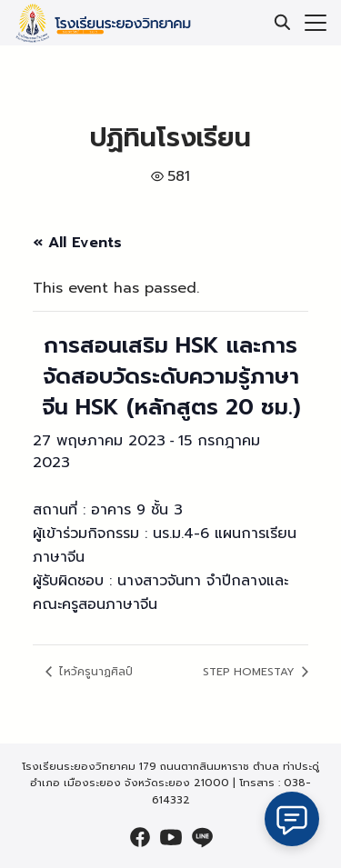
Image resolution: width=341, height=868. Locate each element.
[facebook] (140, 837)
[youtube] (171, 837)
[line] (202, 837)
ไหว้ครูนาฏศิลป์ (94, 672)
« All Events (77, 243)
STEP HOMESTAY (251, 672)
